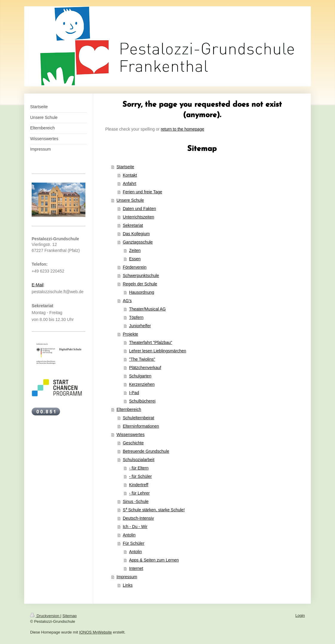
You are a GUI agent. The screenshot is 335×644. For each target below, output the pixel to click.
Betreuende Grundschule (146, 451)
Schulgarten (140, 376)
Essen (135, 259)
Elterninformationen (141, 426)
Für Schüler (133, 543)
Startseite (125, 167)
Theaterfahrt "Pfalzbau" (151, 342)
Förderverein (135, 267)
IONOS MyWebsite (96, 632)
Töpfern (136, 317)
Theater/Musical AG (147, 309)
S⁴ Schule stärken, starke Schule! (154, 510)
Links (128, 585)
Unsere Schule (130, 200)
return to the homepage (182, 129)
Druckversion (45, 616)
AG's (127, 301)
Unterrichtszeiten (138, 217)
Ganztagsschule (138, 242)
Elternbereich (129, 409)
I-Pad (134, 393)
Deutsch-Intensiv (138, 518)
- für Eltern (139, 468)
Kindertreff (139, 485)
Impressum (127, 577)
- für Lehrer (139, 493)
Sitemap (70, 616)
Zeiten (135, 250)
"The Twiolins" (142, 359)
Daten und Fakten (139, 209)
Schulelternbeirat (138, 418)
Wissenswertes (130, 435)
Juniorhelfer (140, 326)
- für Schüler (140, 476)
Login (300, 615)
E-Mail (38, 285)
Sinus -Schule (136, 501)
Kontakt (130, 175)
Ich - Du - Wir (135, 527)
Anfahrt (129, 183)
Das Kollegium (136, 234)
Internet (136, 568)
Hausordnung (142, 292)
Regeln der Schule (140, 284)
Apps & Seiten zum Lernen (154, 560)
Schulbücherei (142, 401)
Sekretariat (133, 225)
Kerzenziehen (142, 384)
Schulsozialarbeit (139, 460)
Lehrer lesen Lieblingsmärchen (157, 351)
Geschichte (133, 443)
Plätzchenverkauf (145, 368)
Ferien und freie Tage (142, 192)
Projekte (130, 334)
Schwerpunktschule (141, 276)
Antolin (129, 535)
